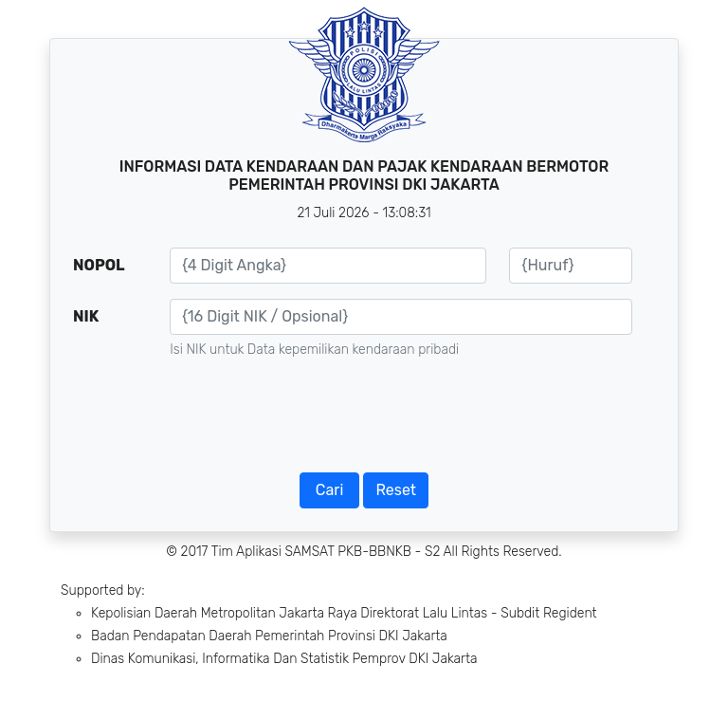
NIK (86, 316)
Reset (396, 490)
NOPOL (99, 265)
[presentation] (364, 421)
